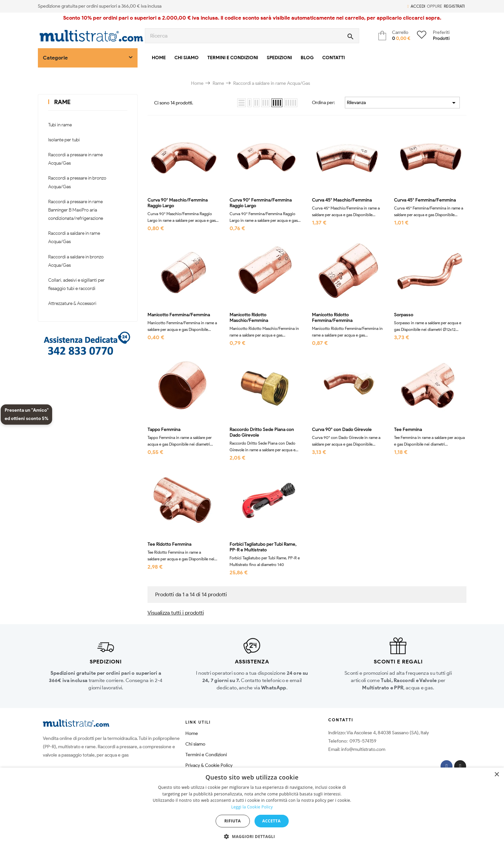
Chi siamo (195, 744)
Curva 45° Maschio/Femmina (342, 200)
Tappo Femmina (164, 430)
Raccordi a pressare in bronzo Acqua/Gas (77, 182)
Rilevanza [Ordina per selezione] (402, 103)
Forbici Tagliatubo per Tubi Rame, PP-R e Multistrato (263, 547)
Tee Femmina (408, 430)
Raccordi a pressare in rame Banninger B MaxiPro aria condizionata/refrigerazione (76, 210)
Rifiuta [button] (233, 821)
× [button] (497, 775)
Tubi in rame (60, 125)
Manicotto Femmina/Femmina (179, 315)
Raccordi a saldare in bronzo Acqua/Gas (76, 261)
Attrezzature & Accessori (72, 303)
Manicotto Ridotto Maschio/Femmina (249, 318)
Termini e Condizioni (206, 755)
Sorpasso (404, 315)
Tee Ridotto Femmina (169, 544)
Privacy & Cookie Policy (209, 765)
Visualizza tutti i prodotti (176, 613)
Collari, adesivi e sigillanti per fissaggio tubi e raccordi (76, 284)
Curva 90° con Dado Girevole (342, 430)
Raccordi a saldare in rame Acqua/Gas (74, 237)
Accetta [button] (271, 821)
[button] (252, 837)
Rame (62, 102)
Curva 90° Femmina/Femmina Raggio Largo (261, 203)
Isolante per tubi (64, 140)
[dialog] (252, 808)
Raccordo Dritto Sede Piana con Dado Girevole (262, 432)
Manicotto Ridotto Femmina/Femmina (332, 318)
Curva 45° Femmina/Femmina (425, 200)
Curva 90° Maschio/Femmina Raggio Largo (178, 203)
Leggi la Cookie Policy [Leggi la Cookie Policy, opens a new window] (252, 807)
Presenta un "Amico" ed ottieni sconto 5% (27, 414)
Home (192, 733)
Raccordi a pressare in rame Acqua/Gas (75, 159)
